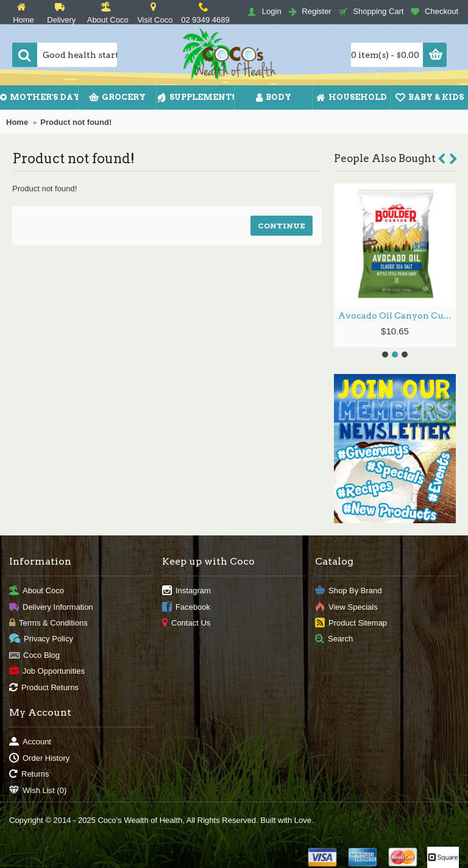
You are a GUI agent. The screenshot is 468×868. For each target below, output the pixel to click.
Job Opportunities (47, 672)
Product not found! (76, 122)
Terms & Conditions (48, 623)
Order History (39, 758)
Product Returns (44, 687)
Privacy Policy (41, 639)
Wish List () (38, 790)
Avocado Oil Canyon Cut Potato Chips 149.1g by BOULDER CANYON (397, 316)
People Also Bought (385, 158)
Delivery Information (51, 607)
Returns (29, 774)
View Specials (346, 607)
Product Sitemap (351, 623)
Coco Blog (34, 655)
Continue (282, 226)
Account (30, 742)
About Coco (37, 591)
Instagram (186, 591)
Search (334, 639)
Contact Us (186, 623)
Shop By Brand (348, 591)
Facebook (186, 607)
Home (17, 122)
